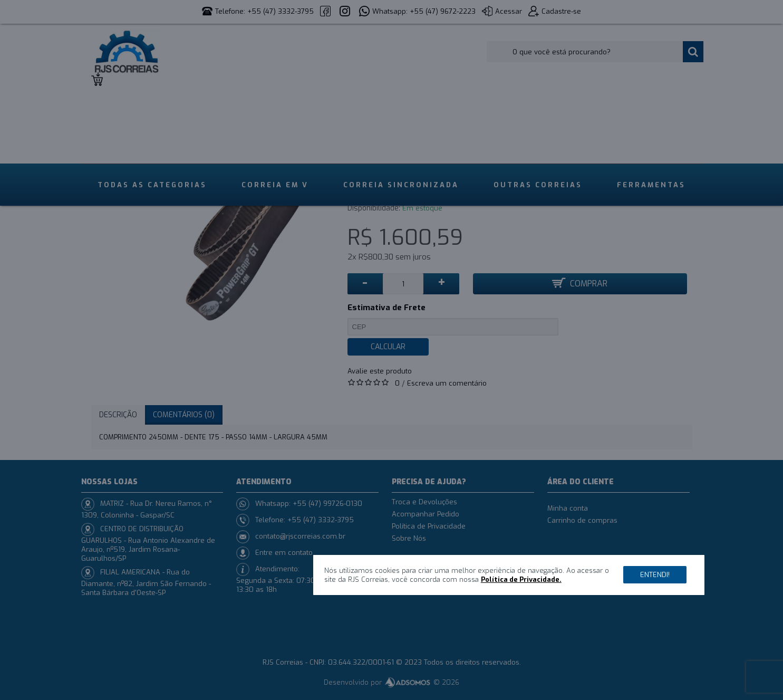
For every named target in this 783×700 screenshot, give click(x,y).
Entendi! (655, 575)
